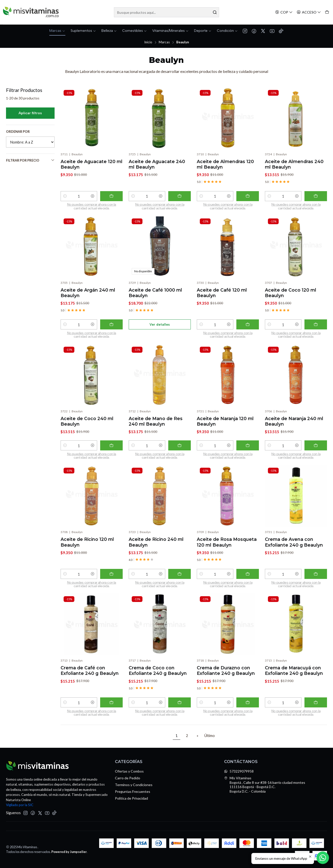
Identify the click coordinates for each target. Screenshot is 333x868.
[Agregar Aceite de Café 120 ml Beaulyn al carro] (248, 328)
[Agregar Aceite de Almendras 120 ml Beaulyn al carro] (248, 196)
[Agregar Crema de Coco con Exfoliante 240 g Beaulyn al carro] (180, 706)
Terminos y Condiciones (134, 785)
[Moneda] (284, 12)
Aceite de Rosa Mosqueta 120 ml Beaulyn (227, 546)
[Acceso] (309, 12)
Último (210, 736)
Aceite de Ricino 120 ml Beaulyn (87, 546)
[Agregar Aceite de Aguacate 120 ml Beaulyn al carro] (111, 196)
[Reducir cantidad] (65, 196)
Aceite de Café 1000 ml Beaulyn (155, 297)
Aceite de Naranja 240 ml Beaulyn (294, 425)
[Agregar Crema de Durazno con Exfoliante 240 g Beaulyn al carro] (248, 706)
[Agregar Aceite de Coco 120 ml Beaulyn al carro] (316, 328)
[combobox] (166, 12)
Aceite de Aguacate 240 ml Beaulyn (157, 164)
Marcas (164, 42)
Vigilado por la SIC (20, 805)
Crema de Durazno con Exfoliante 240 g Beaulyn (226, 674)
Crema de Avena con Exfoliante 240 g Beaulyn (294, 546)
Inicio (148, 42)
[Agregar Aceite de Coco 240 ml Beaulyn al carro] (111, 449)
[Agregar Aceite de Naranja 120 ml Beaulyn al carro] (248, 449)
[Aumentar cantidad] (93, 196)
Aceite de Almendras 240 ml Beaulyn (294, 164)
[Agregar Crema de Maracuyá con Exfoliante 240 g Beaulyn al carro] (316, 706)
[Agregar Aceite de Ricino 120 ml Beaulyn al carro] (111, 578)
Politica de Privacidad (131, 798)
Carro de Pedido (128, 778)
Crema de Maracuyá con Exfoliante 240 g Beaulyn (294, 674)
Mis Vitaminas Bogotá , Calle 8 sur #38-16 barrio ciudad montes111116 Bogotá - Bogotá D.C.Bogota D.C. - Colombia (265, 785)
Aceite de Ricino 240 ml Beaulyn (156, 546)
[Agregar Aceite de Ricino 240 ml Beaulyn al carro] (180, 578)
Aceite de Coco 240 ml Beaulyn (87, 425)
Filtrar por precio (30, 160)
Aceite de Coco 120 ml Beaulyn (291, 297)
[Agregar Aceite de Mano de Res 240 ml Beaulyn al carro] (180, 449)
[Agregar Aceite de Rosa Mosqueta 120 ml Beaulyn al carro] (248, 578)
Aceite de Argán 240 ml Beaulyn (88, 297)
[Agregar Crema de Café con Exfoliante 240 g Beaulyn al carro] (111, 706)
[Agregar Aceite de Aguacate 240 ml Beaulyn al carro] (180, 196)
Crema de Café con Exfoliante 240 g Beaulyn (90, 674)
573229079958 (239, 771)
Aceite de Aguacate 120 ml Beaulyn (92, 164)
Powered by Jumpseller (69, 852)
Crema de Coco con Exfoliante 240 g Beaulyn (158, 674)
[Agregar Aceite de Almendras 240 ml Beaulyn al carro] (316, 196)
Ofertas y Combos (129, 771)
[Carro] (327, 12)
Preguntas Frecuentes (133, 791)
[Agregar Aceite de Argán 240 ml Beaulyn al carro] (111, 328)
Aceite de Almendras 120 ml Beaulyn (225, 164)
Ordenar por (18, 132)
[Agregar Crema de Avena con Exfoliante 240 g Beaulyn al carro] (316, 578)
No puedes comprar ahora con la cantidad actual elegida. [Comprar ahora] (92, 206)
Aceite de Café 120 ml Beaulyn (222, 297)
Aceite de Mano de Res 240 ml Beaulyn (156, 425)
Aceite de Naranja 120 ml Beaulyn (225, 425)
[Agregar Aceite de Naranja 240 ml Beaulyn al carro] (316, 449)
